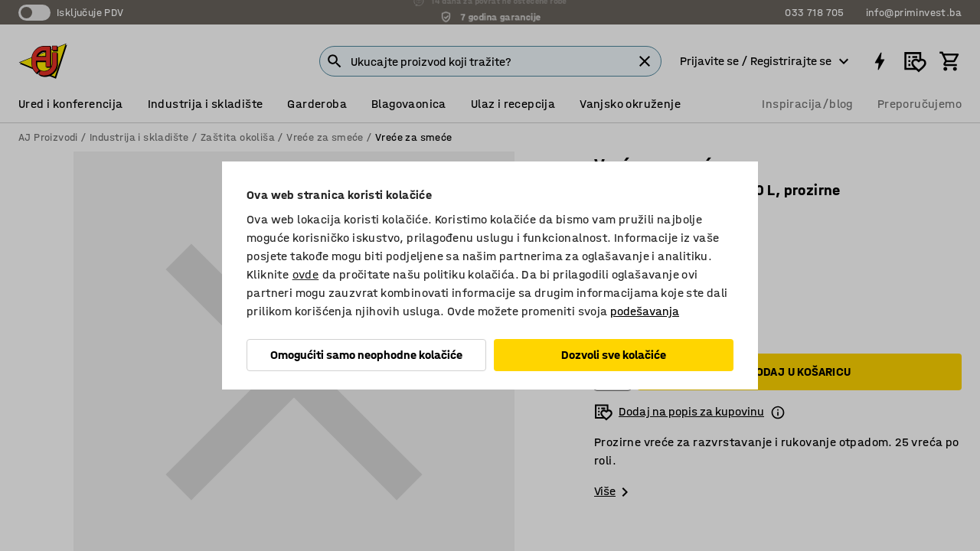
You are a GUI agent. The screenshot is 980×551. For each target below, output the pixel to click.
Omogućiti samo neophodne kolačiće (366, 355)
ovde (306, 274)
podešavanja (645, 311)
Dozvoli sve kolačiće (614, 355)
